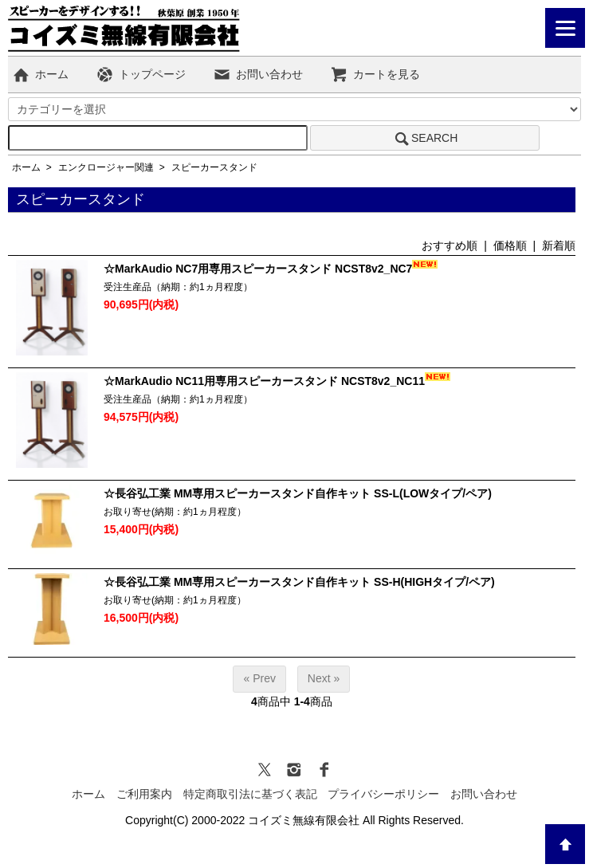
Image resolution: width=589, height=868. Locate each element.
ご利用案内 (144, 794)
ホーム (40, 74)
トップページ (141, 74)
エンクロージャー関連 (106, 167)
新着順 (559, 245)
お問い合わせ (258, 74)
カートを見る (375, 74)
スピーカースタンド (214, 167)
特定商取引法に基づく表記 (250, 794)
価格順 (510, 245)
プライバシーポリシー (383, 794)
